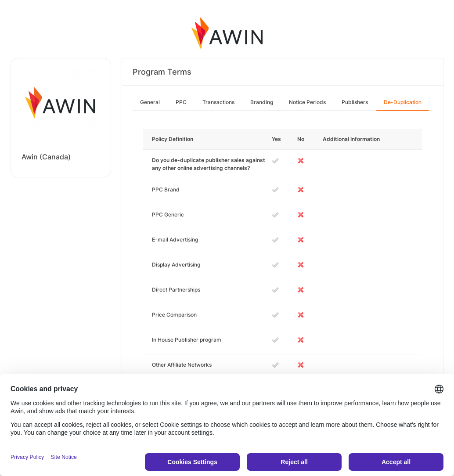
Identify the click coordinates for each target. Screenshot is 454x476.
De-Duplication (403, 102)
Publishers (355, 102)
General (150, 102)
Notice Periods (307, 102)
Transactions (218, 102)
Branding (262, 102)
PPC (181, 102)
